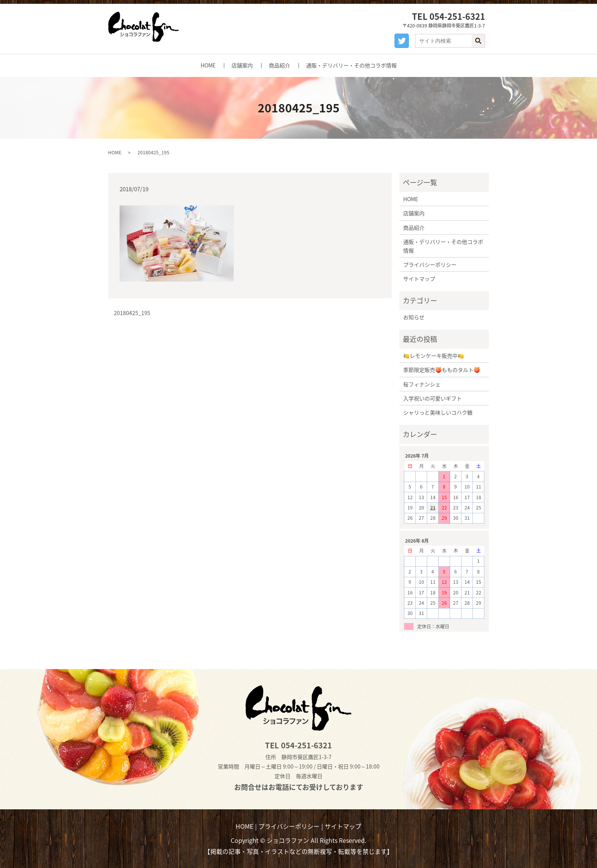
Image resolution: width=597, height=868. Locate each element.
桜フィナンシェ (422, 384)
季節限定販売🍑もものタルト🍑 (442, 370)
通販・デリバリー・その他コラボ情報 (351, 65)
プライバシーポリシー (430, 264)
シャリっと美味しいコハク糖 (438, 412)
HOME (208, 65)
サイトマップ (419, 279)
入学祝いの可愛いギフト (433, 398)
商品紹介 (279, 65)
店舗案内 (242, 65)
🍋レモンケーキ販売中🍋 (434, 356)
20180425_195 (132, 313)
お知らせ (414, 317)
